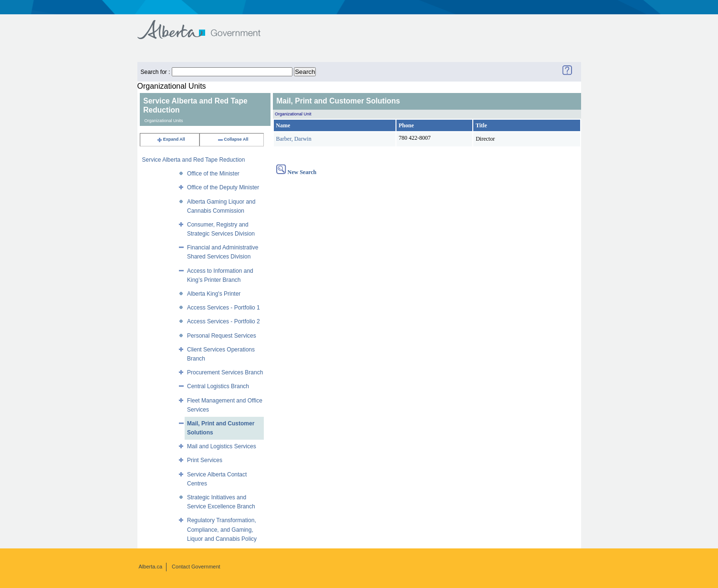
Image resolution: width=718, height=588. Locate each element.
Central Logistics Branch (218, 386)
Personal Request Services (222, 336)
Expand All (171, 139)
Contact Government (196, 567)
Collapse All (233, 139)
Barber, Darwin (294, 139)
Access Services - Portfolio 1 (224, 308)
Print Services (205, 460)
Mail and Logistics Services (222, 446)
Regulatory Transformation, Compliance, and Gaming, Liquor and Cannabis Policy (222, 529)
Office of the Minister (213, 174)
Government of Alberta (207, 25)
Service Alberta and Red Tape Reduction (194, 160)
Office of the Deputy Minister (223, 187)
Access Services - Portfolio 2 (224, 321)
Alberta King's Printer (214, 294)
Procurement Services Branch (225, 372)
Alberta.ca (151, 567)
